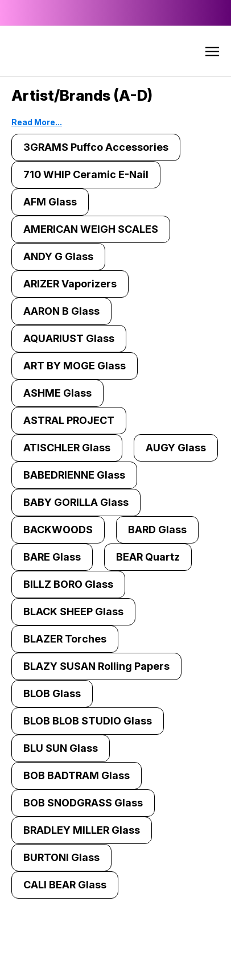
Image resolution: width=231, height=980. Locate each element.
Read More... (37, 122)
